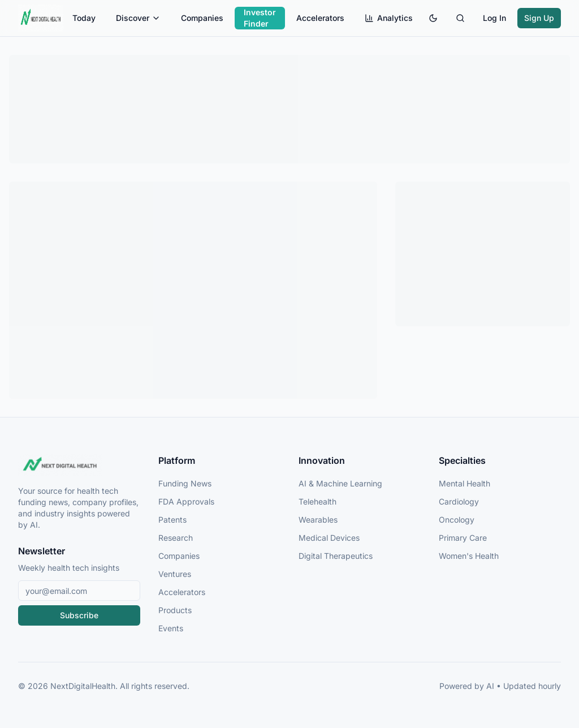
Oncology (457, 520)
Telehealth (317, 501)
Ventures (175, 574)
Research (176, 538)
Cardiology (459, 501)
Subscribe (79, 615)
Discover (138, 18)
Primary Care (463, 538)
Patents (172, 520)
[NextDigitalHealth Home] (79, 465)
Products (175, 610)
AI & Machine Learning (340, 483)
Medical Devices (329, 538)
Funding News (185, 483)
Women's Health (469, 556)
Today (84, 18)
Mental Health (465, 483)
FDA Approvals (186, 501)
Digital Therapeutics (336, 556)
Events (171, 628)
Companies (202, 18)
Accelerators (320, 18)
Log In (494, 18)
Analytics (389, 18)
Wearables (318, 520)
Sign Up (539, 18)
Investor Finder (260, 18)
